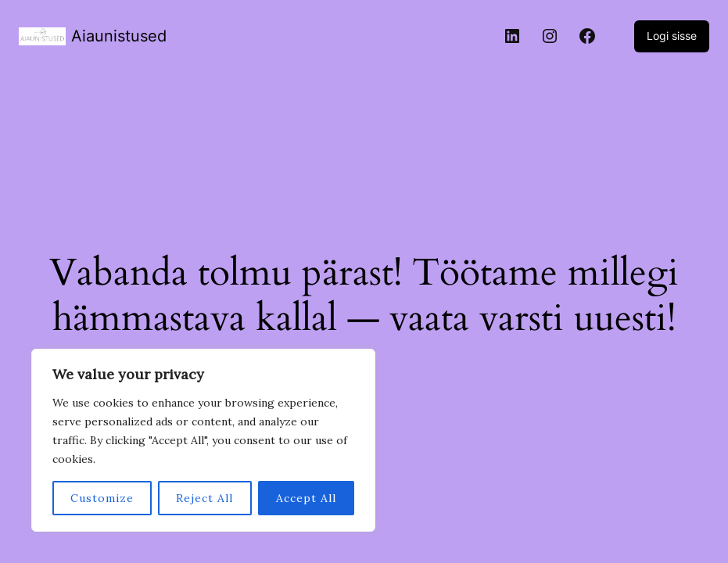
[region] (203, 440)
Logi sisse (672, 36)
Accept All (306, 498)
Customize (102, 498)
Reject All (204, 498)
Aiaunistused (119, 36)
